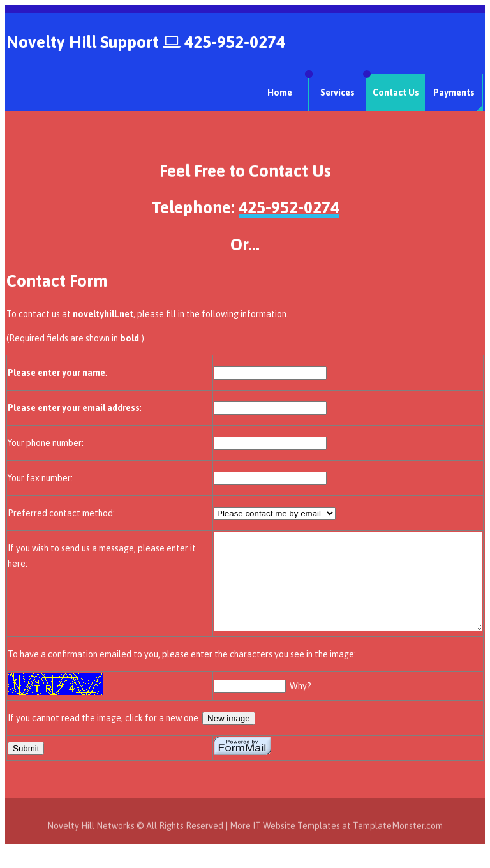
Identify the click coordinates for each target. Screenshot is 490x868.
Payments (454, 93)
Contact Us (396, 93)
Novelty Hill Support (83, 42)
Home (280, 93)
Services (338, 93)
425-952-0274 (235, 42)
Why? (269, 705)
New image (229, 737)
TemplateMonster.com (398, 854)
